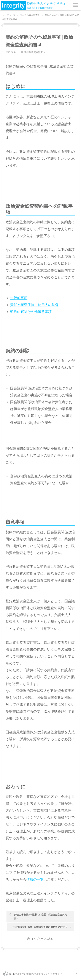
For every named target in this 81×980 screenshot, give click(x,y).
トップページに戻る (42, 939)
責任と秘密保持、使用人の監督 (34, 305)
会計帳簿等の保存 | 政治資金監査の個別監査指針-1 (40, 927)
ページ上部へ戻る (77, 974)
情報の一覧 (35, 879)
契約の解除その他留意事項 (31, 312)
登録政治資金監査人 (35, 52)
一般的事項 (19, 298)
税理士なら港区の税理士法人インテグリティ (38, 974)
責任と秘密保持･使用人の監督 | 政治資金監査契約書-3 (40, 916)
